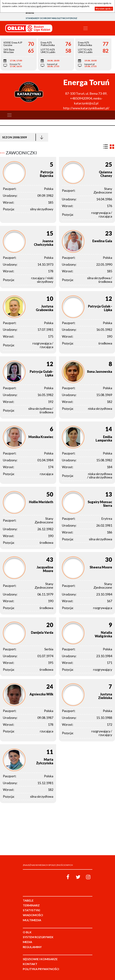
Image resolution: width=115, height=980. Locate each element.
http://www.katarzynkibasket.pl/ (86, 108)
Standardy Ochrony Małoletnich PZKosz (51, 18)
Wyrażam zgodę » (104, 9)
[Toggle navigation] (85, 28)
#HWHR (30, 13)
